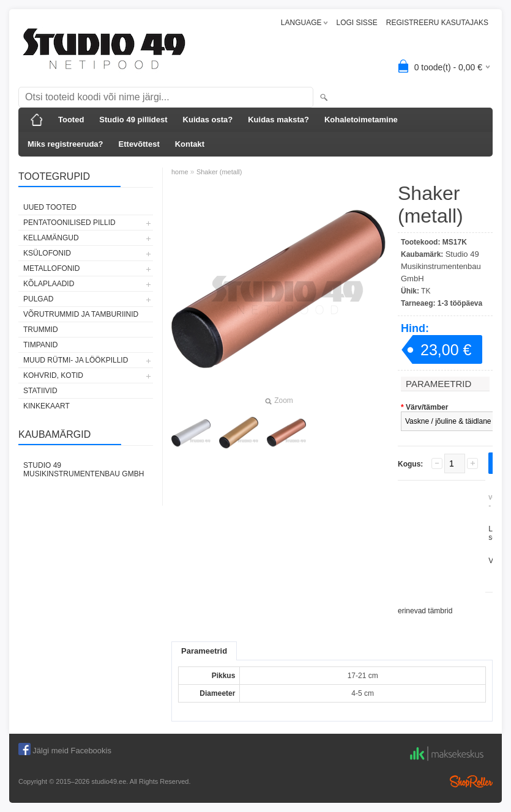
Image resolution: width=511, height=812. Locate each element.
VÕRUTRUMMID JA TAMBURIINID (81, 314)
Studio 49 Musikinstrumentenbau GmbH (84, 470)
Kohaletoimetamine (361, 120)
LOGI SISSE (356, 23)
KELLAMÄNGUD (51, 238)
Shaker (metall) (219, 172)
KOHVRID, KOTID (53, 375)
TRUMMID (41, 330)
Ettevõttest (139, 144)
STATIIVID (40, 391)
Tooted (71, 120)
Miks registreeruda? (65, 144)
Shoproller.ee (471, 781)
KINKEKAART (47, 406)
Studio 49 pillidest (133, 120)
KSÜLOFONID (47, 253)
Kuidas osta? (208, 120)
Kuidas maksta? (278, 120)
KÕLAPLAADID (49, 284)
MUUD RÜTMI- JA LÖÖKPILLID (76, 360)
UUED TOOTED (50, 207)
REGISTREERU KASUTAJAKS (437, 23)
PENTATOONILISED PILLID (69, 223)
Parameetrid (204, 651)
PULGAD (38, 299)
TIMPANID (40, 345)
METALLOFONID (51, 268)
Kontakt (190, 144)
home (180, 172)
